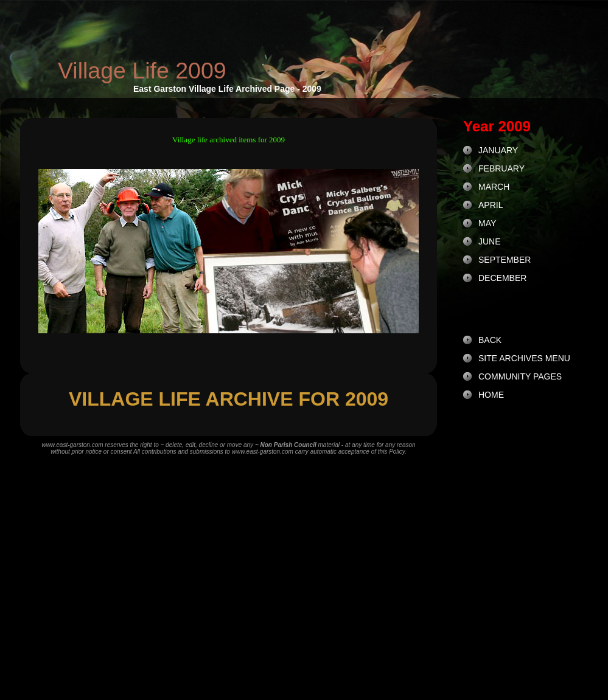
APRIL (491, 205)
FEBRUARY (501, 168)
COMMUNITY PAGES (520, 376)
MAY (487, 223)
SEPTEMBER (505, 260)
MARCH (494, 187)
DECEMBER (502, 278)
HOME (491, 395)
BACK (490, 340)
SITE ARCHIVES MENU (524, 358)
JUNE (490, 241)
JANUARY (498, 150)
